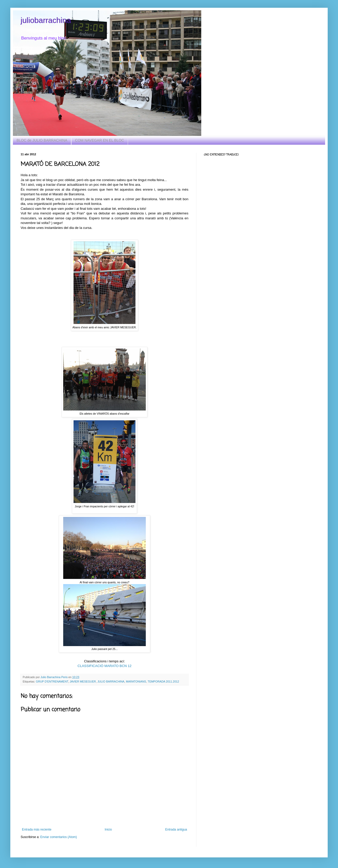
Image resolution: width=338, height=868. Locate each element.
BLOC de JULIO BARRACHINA (42, 140)
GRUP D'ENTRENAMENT (52, 681)
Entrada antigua (176, 830)
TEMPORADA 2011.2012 (163, 681)
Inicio (108, 830)
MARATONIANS (136, 681)
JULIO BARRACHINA (111, 681)
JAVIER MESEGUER (83, 681)
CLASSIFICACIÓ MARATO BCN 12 (104, 666)
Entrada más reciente (37, 830)
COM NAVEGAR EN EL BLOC (100, 140)
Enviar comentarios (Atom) (59, 837)
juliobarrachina (46, 20)
